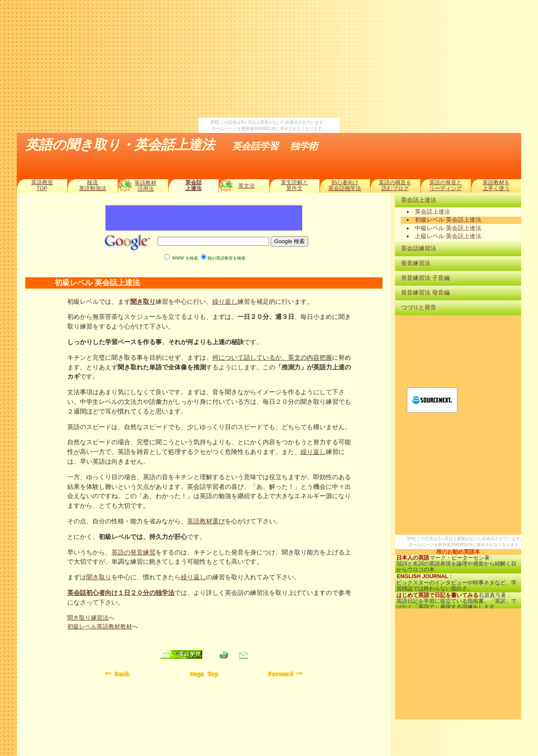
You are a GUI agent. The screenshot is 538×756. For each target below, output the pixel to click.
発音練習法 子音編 (425, 278)
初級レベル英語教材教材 (100, 626)
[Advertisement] (269, 59)
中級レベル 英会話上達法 (448, 228)
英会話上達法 (194, 185)
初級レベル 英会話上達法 (448, 220)
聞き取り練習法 (88, 618)
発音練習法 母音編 (425, 292)
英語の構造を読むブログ (395, 185)
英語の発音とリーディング (446, 185)
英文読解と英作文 (294, 185)
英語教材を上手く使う (496, 185)
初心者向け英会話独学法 (345, 185)
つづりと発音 (419, 307)
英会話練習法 (419, 248)
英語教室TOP (42, 185)
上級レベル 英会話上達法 (448, 236)
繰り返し (225, 301)
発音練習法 (416, 263)
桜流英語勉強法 (93, 185)
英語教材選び (206, 521)
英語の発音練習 (133, 552)
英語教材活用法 (145, 186)
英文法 (247, 186)
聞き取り (143, 301)
